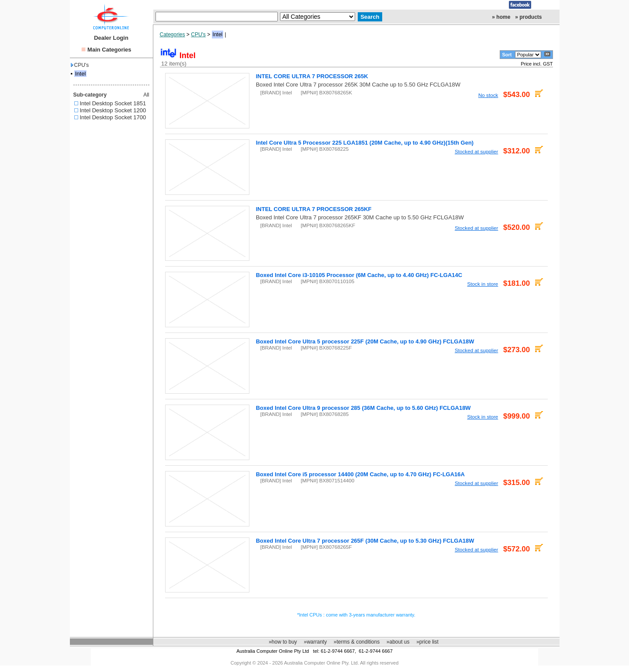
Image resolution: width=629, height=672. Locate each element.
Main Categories (109, 50)
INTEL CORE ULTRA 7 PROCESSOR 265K (312, 76)
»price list (427, 642)
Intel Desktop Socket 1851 (113, 103)
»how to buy (283, 642)
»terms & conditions (357, 642)
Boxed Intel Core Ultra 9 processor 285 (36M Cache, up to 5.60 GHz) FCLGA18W (363, 408)
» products (528, 17)
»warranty (315, 642)
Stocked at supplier (476, 151)
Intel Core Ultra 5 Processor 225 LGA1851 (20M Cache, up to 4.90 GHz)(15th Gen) (365, 143)
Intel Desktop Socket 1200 (113, 110)
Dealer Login (111, 38)
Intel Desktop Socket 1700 (113, 117)
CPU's (80, 65)
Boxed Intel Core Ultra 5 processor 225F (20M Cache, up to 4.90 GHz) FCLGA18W (365, 341)
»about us (398, 642)
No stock (488, 95)
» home (501, 17)
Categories (173, 35)
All (146, 95)
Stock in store (483, 284)
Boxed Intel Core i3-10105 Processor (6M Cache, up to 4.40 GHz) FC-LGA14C (359, 275)
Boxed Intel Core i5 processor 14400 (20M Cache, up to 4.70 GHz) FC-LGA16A (360, 474)
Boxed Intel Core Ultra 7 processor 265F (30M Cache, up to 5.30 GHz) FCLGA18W (365, 541)
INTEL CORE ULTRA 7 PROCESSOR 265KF (314, 209)
